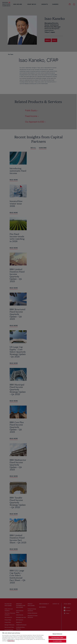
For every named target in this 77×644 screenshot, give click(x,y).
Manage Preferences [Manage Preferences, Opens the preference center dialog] (57, 634)
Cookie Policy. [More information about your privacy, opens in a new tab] (11, 641)
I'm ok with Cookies (57, 641)
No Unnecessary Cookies (57, 637)
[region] (38, 637)
